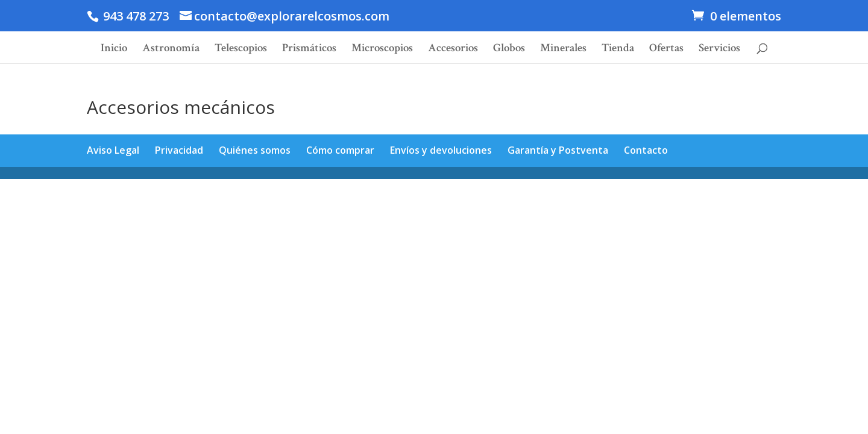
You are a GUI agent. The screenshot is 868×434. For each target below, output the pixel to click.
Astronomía (171, 50)
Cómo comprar (340, 150)
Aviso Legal (113, 150)
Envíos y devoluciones (441, 150)
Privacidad (179, 150)
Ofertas (666, 50)
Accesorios (453, 50)
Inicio (114, 50)
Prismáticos (309, 50)
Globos (509, 50)
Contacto (646, 150)
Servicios (719, 50)
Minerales (563, 50)
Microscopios (382, 50)
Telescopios (241, 50)
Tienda (618, 50)
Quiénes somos (255, 150)
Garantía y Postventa (558, 150)
